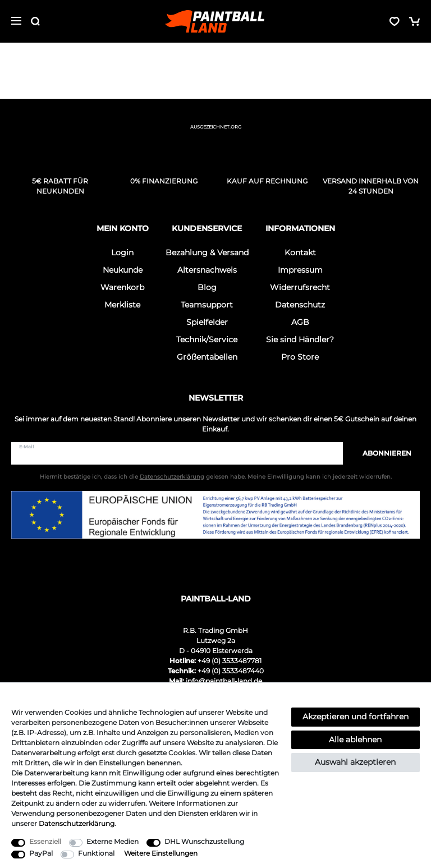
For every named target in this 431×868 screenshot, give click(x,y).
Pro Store (300, 357)
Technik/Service (207, 339)
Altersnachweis (207, 270)
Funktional (96, 853)
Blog (207, 287)
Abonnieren (381, 453)
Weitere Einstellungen (161, 853)
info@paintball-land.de (224, 681)
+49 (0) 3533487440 (231, 671)
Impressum (300, 270)
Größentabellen (207, 357)
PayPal (41, 853)
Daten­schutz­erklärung (77, 823)
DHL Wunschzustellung (204, 841)
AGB (300, 322)
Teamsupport (207, 305)
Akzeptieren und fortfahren (356, 717)
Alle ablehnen (355, 740)
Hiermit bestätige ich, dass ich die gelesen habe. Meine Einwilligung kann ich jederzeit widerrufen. (216, 477)
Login (122, 252)
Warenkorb (122, 287)
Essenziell (45, 841)
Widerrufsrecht (300, 287)
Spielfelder (207, 322)
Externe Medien (113, 841)
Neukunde (123, 270)
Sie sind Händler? (300, 339)
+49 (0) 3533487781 (230, 661)
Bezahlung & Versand (207, 252)
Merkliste (122, 305)
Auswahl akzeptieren (355, 762)
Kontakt (300, 252)
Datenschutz (300, 305)
